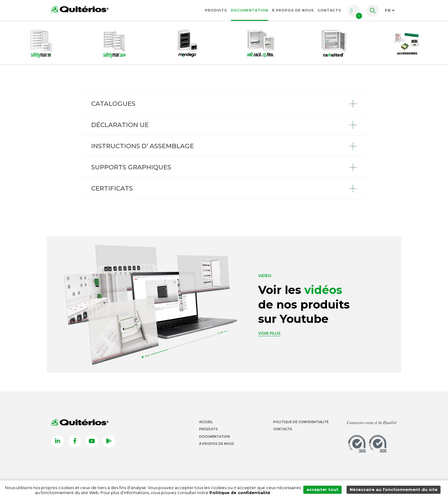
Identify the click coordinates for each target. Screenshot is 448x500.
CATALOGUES (113, 104)
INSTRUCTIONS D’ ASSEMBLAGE (142, 146)
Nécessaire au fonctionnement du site (394, 490)
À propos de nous (293, 10)
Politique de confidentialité (241, 493)
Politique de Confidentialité (301, 422)
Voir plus (269, 333)
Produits (216, 10)
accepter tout (325, 490)
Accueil (206, 422)
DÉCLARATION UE (120, 125)
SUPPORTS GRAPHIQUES (131, 167)
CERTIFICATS (112, 188)
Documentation (250, 10)
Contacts (329, 10)
